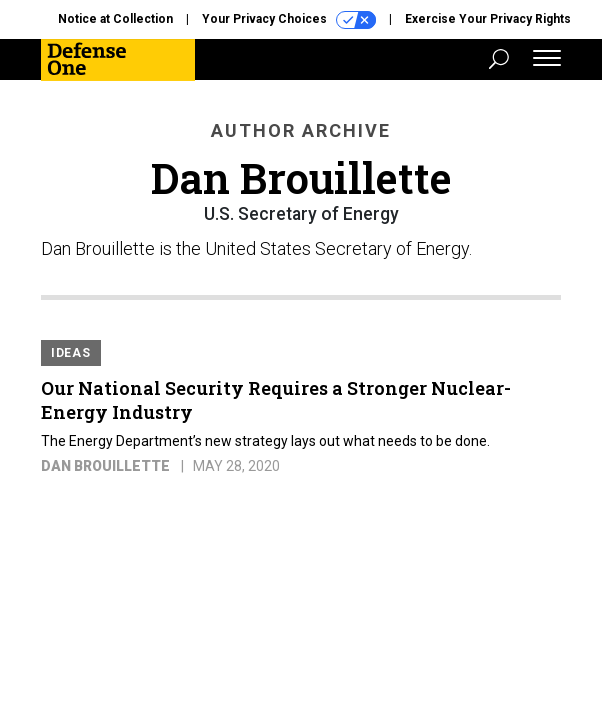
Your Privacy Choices (289, 20)
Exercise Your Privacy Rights (488, 19)
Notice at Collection (115, 19)
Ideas (71, 353)
